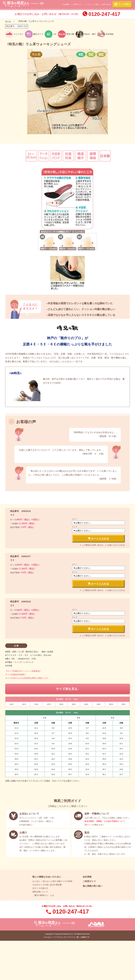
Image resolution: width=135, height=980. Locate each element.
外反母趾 (110, 34)
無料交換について (40, 892)
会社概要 (66, 5)
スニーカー (18, 34)
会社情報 (87, 877)
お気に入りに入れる (116, 545)
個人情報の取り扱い (93, 886)
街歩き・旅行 (90, 34)
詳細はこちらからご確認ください (68, 806)
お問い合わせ (106, 5)
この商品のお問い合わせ (93, 545)
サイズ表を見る (67, 689)
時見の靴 (70, 34)
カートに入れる (98, 538)
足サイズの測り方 (40, 888)
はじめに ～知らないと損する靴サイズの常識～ (53, 881)
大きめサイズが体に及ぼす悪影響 (47, 885)
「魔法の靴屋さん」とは (43, 895)
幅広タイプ (38, 34)
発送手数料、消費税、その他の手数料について (105, 821)
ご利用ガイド (77, 5)
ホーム (8, 21)
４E (55, 34)
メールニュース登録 (92, 5)
